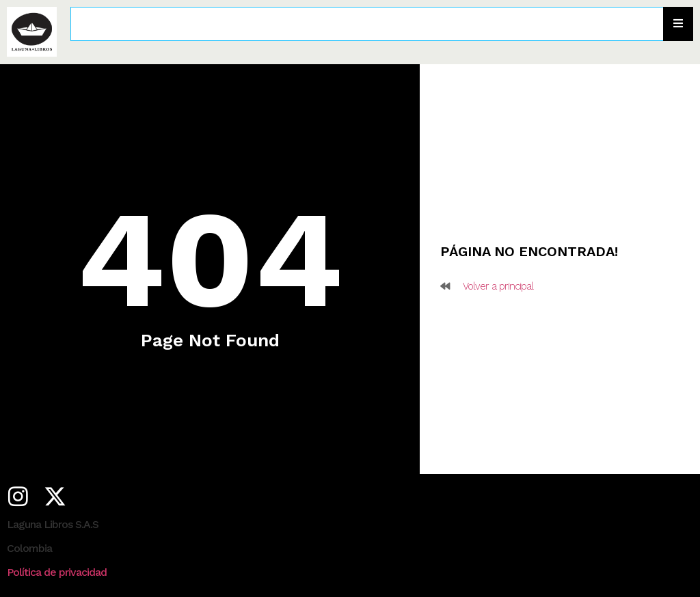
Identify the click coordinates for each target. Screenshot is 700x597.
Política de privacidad (57, 572)
